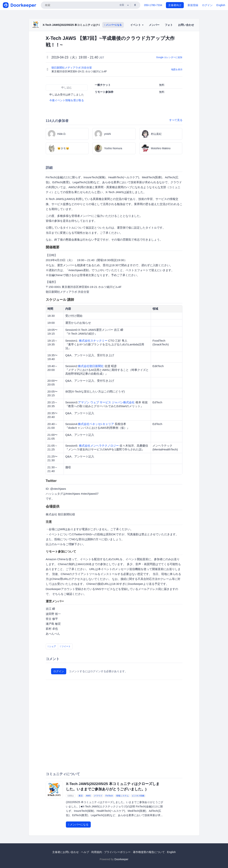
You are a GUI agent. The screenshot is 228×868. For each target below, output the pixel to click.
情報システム (122, 796)
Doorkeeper (121, 859)
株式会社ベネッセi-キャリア (96, 424)
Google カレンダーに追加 (169, 57)
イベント (137, 25)
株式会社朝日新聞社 (91, 366)
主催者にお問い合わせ (65, 852)
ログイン (207, 5)
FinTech (109, 796)
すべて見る (176, 120)
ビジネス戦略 (138, 796)
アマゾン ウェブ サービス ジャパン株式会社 (106, 402)
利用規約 (97, 852)
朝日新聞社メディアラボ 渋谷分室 (72, 68)
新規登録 (193, 5)
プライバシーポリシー (117, 852)
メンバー (154, 25)
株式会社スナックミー (93, 341)
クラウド (98, 796)
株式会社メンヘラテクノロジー (99, 446)
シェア (52, 646)
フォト (169, 25)
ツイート (65, 646)
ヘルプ (85, 852)
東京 (81, 796)
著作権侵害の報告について (149, 852)
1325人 (71, 796)
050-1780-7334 (153, 5)
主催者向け (175, 5)
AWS (88, 796)
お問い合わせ (186, 25)
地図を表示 (177, 70)
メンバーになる (113, 25)
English (221, 5)
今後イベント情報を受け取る (67, 100)
